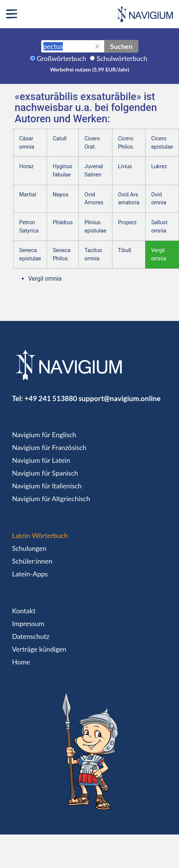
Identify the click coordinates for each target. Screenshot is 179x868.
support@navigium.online (120, 398)
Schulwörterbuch (122, 58)
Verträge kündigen (39, 649)
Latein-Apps (30, 574)
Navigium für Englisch (44, 435)
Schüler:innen (32, 561)
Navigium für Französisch (49, 447)
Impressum (28, 623)
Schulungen (29, 548)
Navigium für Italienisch (47, 486)
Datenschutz (31, 636)
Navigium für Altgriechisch (51, 499)
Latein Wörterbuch (40, 535)
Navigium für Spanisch (45, 473)
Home (21, 662)
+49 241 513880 (51, 398)
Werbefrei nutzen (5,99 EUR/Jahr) (89, 69)
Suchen (121, 46)
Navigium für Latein (41, 460)
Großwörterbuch (62, 58)
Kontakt (24, 611)
